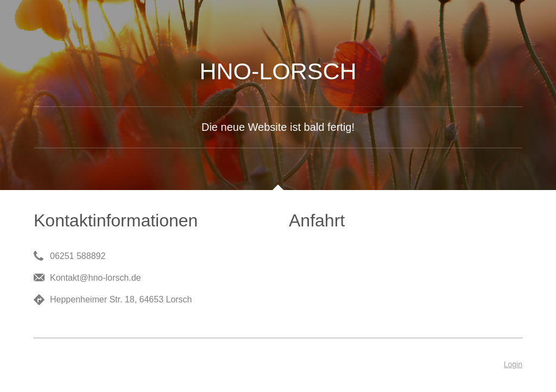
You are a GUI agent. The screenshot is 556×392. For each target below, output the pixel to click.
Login (513, 364)
